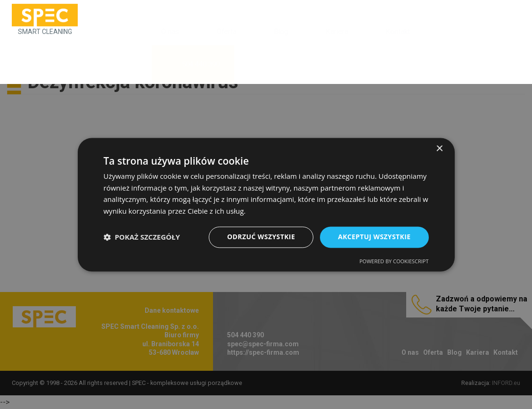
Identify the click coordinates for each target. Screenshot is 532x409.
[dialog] (266, 204)
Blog (281, 32)
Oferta (227, 32)
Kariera (337, 32)
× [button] (439, 149)
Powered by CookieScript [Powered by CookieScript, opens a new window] (394, 261)
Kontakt (398, 32)
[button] (142, 237)
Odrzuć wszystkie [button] (261, 237)
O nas (170, 32)
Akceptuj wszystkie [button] (374, 237)
